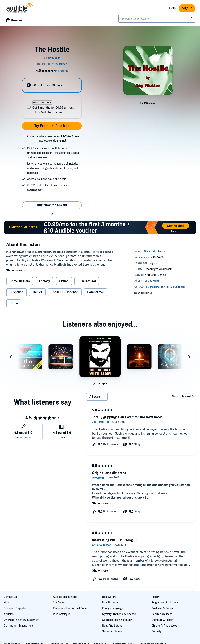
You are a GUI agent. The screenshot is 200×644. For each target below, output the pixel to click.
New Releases (110, 603)
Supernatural (87, 281)
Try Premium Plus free (52, 126)
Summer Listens (112, 631)
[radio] (52, 85)
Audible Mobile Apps (65, 597)
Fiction (64, 281)
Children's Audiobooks (164, 626)
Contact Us (10, 597)
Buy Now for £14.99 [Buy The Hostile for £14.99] (52, 205)
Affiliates (9, 614)
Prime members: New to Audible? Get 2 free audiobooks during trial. (53, 139)
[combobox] (157, 19)
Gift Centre (59, 603)
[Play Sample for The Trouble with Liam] (100, 383)
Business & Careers (163, 608)
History (156, 597)
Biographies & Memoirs (165, 603)
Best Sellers (109, 597)
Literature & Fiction (162, 620)
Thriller (37, 292)
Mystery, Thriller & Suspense (119, 614)
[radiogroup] (52, 98)
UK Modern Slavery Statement (22, 620)
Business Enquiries (15, 608)
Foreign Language (113, 608)
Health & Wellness (162, 614)
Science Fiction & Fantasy (117, 620)
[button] (52, 214)
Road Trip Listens (112, 626)
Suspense (16, 292)
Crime (14, 303)
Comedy (156, 631)
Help (172, 8)
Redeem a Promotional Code (70, 608)
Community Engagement (18, 626)
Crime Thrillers (20, 281)
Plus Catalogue (62, 614)
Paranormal (95, 292)
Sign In (187, 8)
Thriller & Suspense (65, 292)
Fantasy (45, 281)
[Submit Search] (192, 19)
